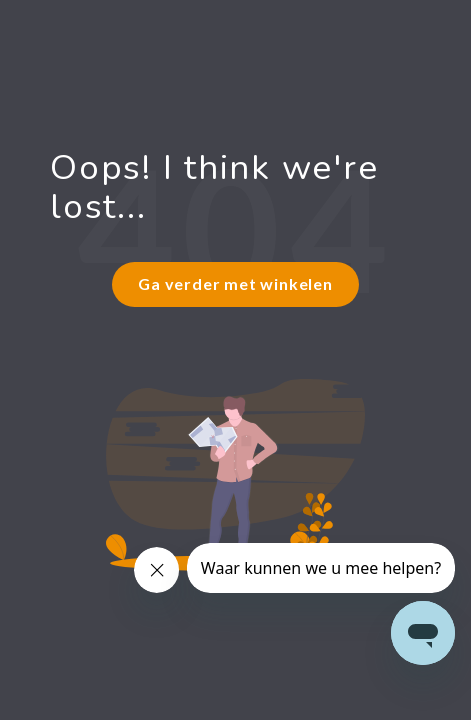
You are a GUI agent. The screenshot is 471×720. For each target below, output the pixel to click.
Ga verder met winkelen (235, 283)
